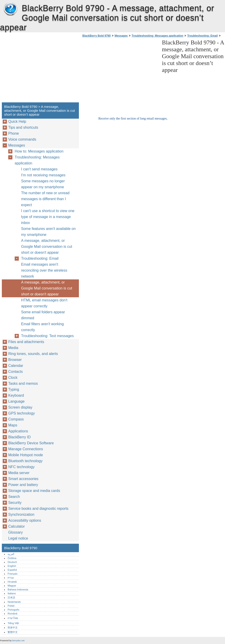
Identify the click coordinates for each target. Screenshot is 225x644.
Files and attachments (26, 342)
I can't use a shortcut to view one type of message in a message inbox (48, 217)
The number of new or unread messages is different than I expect (45, 199)
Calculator (17, 526)
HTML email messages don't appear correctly (44, 303)
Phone (14, 133)
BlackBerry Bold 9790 (10, 9)
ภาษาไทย (13, 618)
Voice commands (22, 139)
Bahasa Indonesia (18, 589)
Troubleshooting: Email (202, 36)
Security (15, 503)
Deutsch (12, 562)
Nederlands (14, 602)
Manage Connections (26, 449)
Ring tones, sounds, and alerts (33, 354)
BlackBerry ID (19, 437)
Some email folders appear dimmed (43, 315)
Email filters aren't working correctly (42, 327)
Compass (16, 419)
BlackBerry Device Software (31, 443)
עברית (11, 578)
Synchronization (21, 514)
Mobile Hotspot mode (26, 455)
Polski (11, 606)
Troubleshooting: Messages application (157, 36)
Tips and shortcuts (23, 127)
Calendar (16, 366)
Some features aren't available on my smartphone (48, 232)
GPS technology (22, 413)
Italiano (12, 593)
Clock (13, 378)
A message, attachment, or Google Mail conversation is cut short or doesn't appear (47, 247)
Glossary (15, 532)
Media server (19, 473)
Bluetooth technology (25, 461)
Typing (14, 389)
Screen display (20, 407)
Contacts (15, 372)
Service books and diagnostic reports (38, 509)
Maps (13, 425)
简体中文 (13, 628)
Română (12, 614)
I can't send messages (39, 169)
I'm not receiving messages (43, 175)
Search (14, 497)
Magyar (12, 586)
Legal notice (18, 538)
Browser (15, 360)
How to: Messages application (39, 151)
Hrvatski (12, 582)
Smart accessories (23, 479)
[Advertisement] (120, 71)
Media (13, 348)
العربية (11, 554)
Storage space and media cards (34, 491)
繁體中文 (13, 632)
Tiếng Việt (13, 623)
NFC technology (21, 467)
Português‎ (13, 610)
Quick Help (17, 121)
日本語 (11, 598)
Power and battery (23, 485)
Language (16, 401)
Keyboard (16, 395)
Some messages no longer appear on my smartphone (43, 184)
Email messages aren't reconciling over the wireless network (44, 270)
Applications (18, 431)
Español (12, 570)
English (12, 566)
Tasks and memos (23, 383)
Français (12, 574)
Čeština (12, 558)
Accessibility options (25, 520)
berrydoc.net (18, 640)
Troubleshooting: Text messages (47, 336)
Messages (121, 36)
